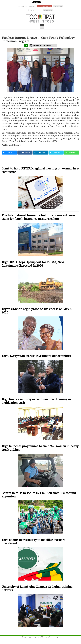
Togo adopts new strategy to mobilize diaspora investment (33, 541)
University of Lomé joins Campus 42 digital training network (37, 588)
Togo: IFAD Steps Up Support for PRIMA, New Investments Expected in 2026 (33, 264)
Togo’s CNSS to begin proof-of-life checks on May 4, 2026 (37, 311)
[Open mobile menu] (42, 26)
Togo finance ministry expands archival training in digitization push (36, 401)
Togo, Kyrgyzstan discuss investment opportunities (36, 356)
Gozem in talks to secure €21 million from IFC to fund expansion (39, 495)
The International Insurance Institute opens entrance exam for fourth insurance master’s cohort (38, 217)
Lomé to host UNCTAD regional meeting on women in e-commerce (40, 170)
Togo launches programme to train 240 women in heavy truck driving (40, 448)
